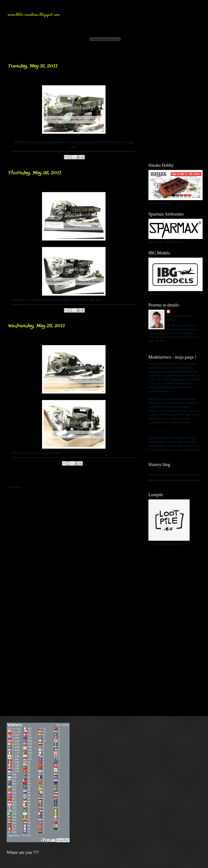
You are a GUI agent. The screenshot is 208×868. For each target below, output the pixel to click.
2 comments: (49, 463)
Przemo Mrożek (180, 312)
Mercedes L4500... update (46, 185)
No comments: (50, 157)
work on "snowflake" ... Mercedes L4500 (66, 338)
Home (74, 479)
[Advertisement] (174, 85)
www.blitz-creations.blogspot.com (34, 14)
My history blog (157, 472)
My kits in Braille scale (161, 477)
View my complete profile (163, 346)
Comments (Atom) (33, 487)
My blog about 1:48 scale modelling (169, 483)
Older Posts (131, 479)
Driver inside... (32, 79)
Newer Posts (17, 479)
